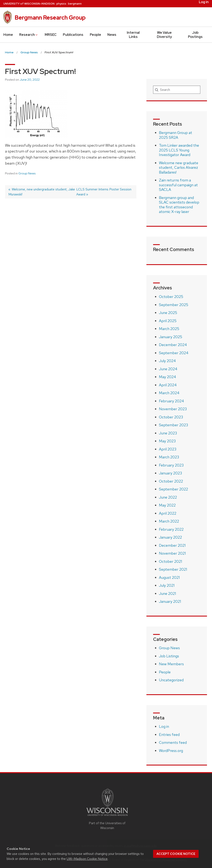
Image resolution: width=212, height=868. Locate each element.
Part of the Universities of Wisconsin (107, 826)
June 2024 (168, 369)
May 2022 (167, 505)
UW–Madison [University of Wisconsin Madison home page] (29, 4)
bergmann (75, 4)
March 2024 (169, 393)
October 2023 (171, 417)
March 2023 (169, 457)
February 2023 (171, 465)
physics (61, 4)
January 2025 (171, 337)
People (95, 35)
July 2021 (167, 585)
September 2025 (174, 305)
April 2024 (168, 385)
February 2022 (171, 529)
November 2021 (172, 553)
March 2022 (169, 521)
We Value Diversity (164, 35)
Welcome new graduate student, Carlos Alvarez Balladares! (179, 168)
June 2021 (168, 593)
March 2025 (169, 329)
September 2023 (173, 425)
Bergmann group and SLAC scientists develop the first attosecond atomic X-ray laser (179, 205)
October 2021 (171, 561)
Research (29, 35)
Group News (27, 173)
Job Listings (169, 656)
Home (8, 35)
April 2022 (168, 513)
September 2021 (173, 569)
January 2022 (170, 537)
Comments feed (173, 742)
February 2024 (171, 401)
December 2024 (173, 345)
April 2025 (168, 321)
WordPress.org (171, 751)
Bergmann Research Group (50, 18)
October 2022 (171, 481)
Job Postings (195, 35)
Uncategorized (171, 680)
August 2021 (169, 577)
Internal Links (133, 35)
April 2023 (168, 449)
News (112, 35)
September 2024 (174, 353)
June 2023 (168, 433)
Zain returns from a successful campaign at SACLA (178, 185)
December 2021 (172, 545)
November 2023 (173, 409)
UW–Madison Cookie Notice (87, 859)
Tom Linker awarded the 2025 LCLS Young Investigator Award (179, 150)
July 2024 (167, 361)
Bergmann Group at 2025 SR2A (176, 135)
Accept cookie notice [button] (176, 854)
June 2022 (168, 497)
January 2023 (170, 473)
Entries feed (169, 735)
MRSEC (51, 35)
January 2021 (170, 601)
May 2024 (168, 377)
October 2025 (171, 297)
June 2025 (168, 313)
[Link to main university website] (107, 817)
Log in (204, 2)
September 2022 (173, 489)
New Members (171, 664)
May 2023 (167, 441)
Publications (73, 35)
